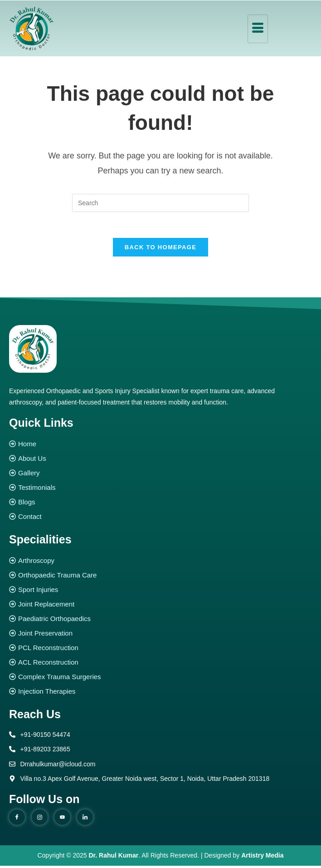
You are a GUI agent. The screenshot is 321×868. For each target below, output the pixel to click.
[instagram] (40, 819)
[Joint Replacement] (160, 606)
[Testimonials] (160, 490)
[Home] (160, 446)
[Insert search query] (160, 203)
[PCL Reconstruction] (160, 650)
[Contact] (160, 519)
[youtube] (62, 819)
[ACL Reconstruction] (160, 664)
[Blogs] (160, 504)
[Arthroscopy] (160, 563)
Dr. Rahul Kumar (114, 857)
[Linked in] (85, 819)
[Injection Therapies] (160, 693)
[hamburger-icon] (258, 29)
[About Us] (160, 461)
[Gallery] (160, 475)
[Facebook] (17, 819)
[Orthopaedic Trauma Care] (160, 577)
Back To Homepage (160, 249)
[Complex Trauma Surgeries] (160, 679)
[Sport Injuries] (160, 592)
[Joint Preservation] (160, 635)
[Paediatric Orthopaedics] (160, 621)
